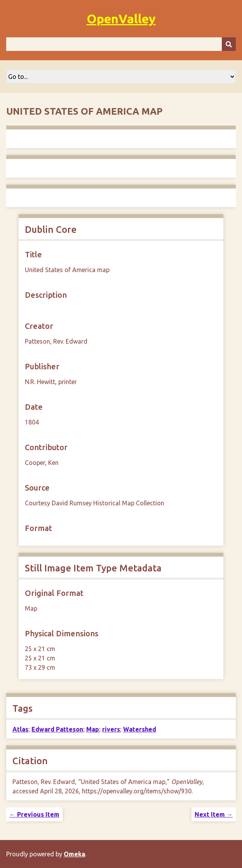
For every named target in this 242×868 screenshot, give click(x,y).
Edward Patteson (57, 729)
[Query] (121, 44)
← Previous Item (34, 814)
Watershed (140, 729)
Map (93, 729)
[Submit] (229, 44)
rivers (111, 729)
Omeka (74, 854)
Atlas (20, 729)
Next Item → (214, 814)
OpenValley (121, 19)
